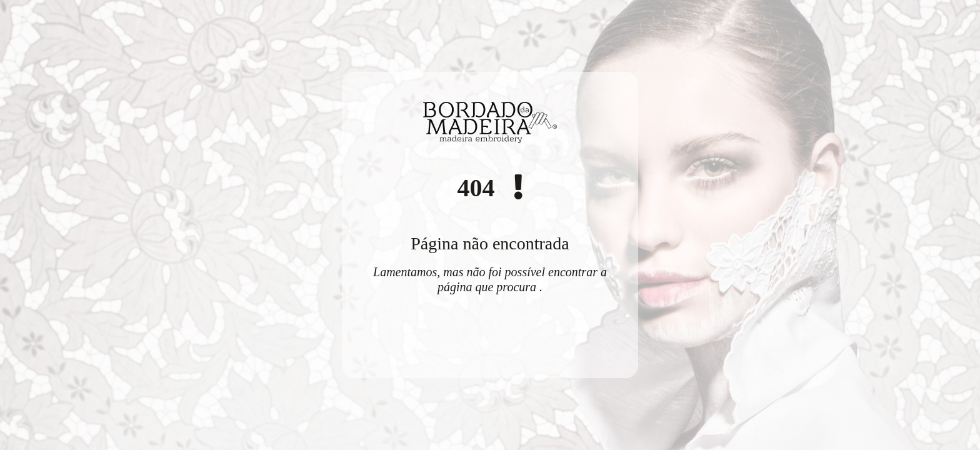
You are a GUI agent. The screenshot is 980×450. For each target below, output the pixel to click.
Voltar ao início (490, 336)
